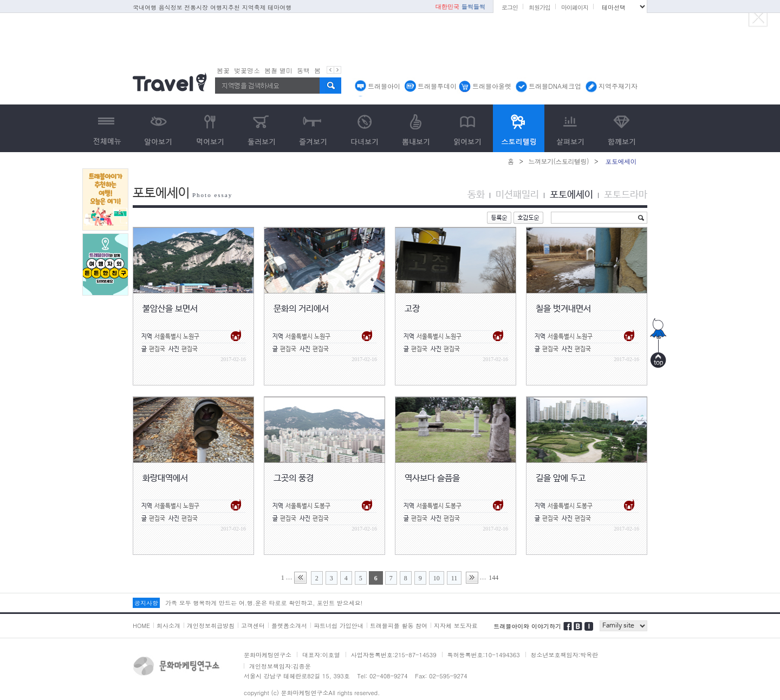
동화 (476, 195)
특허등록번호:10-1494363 (484, 655)
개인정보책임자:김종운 (280, 666)
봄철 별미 (278, 70)
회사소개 (168, 626)
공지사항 (146, 603)
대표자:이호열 (321, 655)
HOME (141, 626)
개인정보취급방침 (211, 626)
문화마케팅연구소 (268, 655)
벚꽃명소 (247, 70)
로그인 (510, 7)
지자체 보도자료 (456, 626)
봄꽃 (223, 70)
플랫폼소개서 (289, 626)
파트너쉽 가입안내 (339, 626)
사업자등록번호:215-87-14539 (394, 655)
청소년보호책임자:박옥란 (565, 655)
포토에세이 (571, 195)
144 (493, 578)
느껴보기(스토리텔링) (558, 161)
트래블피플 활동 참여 (399, 626)
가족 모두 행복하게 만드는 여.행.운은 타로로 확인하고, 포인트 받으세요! (264, 603)
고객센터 (253, 626)
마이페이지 (575, 7)
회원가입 (539, 7)
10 (437, 578)
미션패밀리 (517, 195)
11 (454, 578)
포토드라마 (626, 195)
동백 (303, 70)
